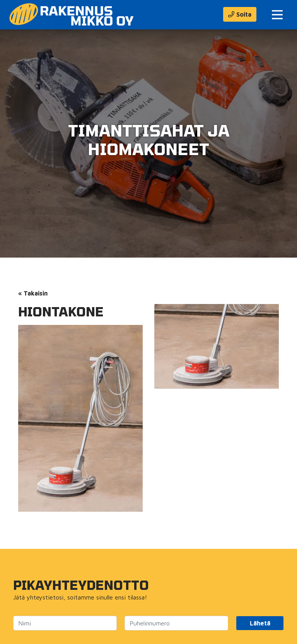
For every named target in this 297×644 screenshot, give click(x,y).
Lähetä (260, 623)
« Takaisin (33, 293)
